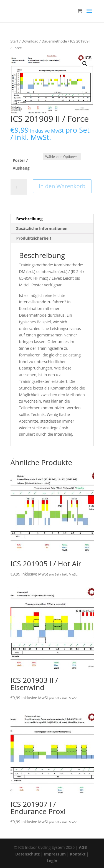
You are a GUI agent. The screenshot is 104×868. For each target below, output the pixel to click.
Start (15, 41)
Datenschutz (27, 854)
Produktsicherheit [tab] (34, 238)
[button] (85, 64)
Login (52, 861)
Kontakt (78, 854)
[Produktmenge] (19, 187)
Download (30, 41)
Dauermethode (54, 41)
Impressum (55, 854)
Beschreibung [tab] (30, 219)
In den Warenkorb (62, 186)
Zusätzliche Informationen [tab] (42, 228)
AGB (83, 847)
